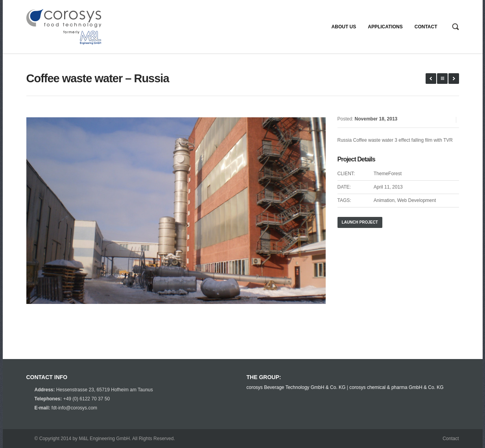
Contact (451, 439)
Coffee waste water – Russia (98, 78)
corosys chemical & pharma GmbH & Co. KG (396, 387)
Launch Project (360, 222)
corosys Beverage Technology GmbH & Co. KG (296, 387)
